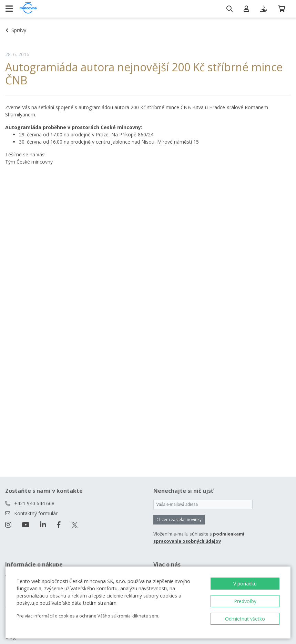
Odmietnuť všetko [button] (245, 619)
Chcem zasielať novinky (179, 520)
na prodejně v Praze (86, 134)
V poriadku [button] (245, 584)
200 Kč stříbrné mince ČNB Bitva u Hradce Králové (187, 107)
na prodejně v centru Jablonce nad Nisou (109, 142)
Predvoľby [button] (245, 601)
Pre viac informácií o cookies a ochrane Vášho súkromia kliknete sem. (88, 616)
